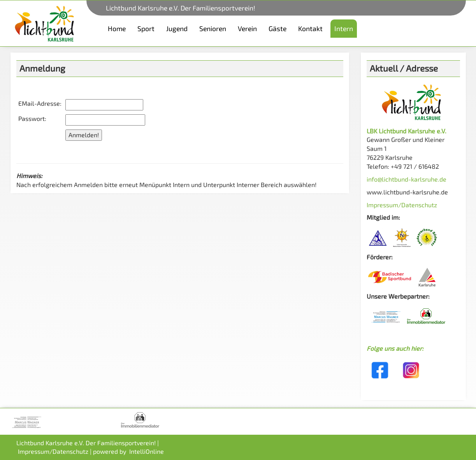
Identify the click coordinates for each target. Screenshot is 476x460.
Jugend (177, 28)
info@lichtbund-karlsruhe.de (407, 179)
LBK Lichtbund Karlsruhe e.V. (407, 131)
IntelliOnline (147, 451)
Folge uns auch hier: (395, 348)
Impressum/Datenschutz (402, 205)
